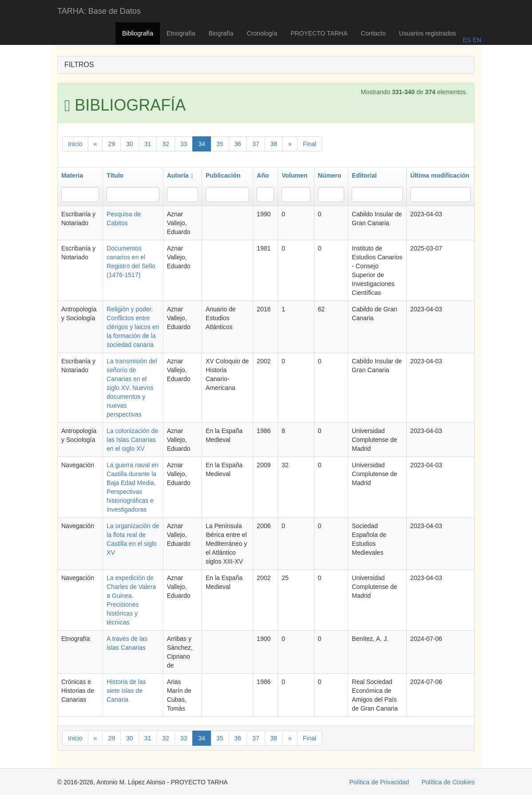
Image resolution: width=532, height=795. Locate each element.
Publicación (223, 175)
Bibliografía (138, 33)
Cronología (262, 33)
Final (310, 144)
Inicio (75, 144)
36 (238, 144)
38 (274, 144)
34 (202, 144)
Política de (448, 782)
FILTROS (79, 65)
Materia (72, 175)
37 (256, 144)
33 (184, 144)
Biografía (221, 33)
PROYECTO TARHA (319, 33)
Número (330, 175)
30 (130, 144)
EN (476, 40)
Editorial (364, 175)
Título (115, 175)
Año (263, 175)
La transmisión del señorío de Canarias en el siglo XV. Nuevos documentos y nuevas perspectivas (132, 388)
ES (467, 40)
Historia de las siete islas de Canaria (126, 691)
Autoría (180, 175)
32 (166, 144)
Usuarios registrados (428, 33)
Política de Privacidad (379, 782)
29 (111, 144)
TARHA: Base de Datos (99, 11)
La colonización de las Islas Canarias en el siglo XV (132, 440)
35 (220, 144)
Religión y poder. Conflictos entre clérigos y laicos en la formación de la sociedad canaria (133, 327)
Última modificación (440, 175)
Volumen (294, 175)
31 (148, 144)
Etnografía (181, 33)
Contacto (373, 33)
